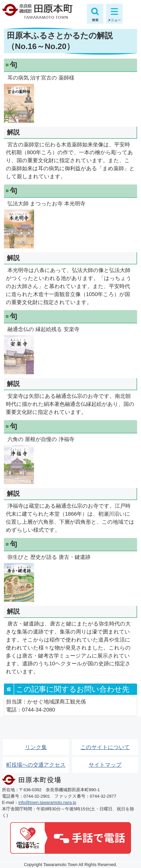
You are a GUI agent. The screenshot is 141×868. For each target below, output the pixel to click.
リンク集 (36, 747)
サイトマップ (105, 765)
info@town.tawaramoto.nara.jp (47, 802)
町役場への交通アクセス (36, 765)
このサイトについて (105, 747)
